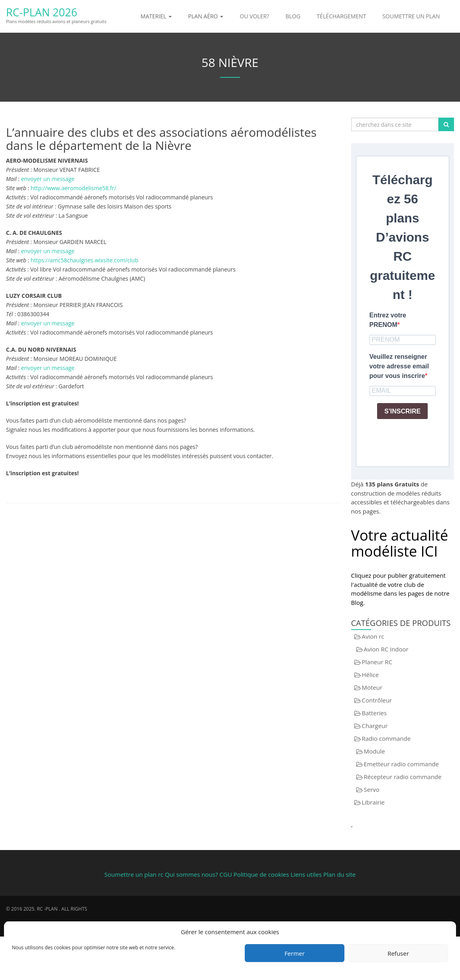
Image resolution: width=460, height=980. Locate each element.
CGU (227, 874)
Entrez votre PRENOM (388, 320)
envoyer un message (48, 179)
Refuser (398, 953)
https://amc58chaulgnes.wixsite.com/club (85, 260)
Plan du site (339, 874)
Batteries (374, 713)
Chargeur (375, 726)
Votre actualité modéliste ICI (400, 543)
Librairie (373, 802)
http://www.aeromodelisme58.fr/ (74, 188)
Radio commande (386, 738)
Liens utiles (306, 874)
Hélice (371, 675)
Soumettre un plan (411, 16)
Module (374, 751)
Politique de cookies (261, 874)
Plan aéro (206, 16)
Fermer (295, 953)
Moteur (372, 687)
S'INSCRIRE (402, 411)
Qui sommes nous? (192, 874)
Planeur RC (377, 662)
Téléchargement (342, 16)
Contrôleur (377, 700)
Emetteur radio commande (401, 764)
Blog (293, 16)
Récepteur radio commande (403, 777)
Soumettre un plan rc (134, 874)
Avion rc (373, 636)
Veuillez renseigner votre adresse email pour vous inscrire (399, 366)
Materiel (156, 16)
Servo (372, 789)
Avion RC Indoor (386, 649)
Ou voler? (254, 16)
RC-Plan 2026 (41, 12)
